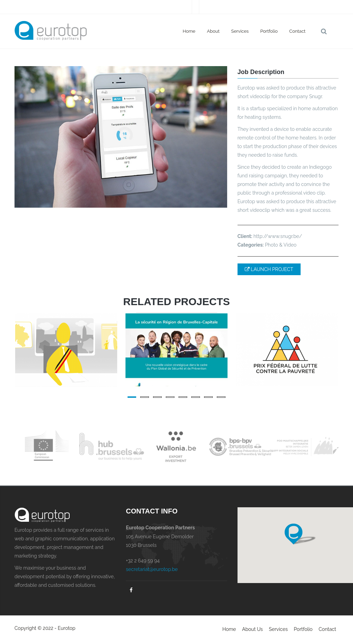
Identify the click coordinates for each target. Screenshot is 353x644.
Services (240, 31)
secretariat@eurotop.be (152, 569)
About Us (252, 629)
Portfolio (269, 31)
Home (189, 31)
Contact (297, 31)
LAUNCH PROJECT (269, 269)
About (213, 31)
